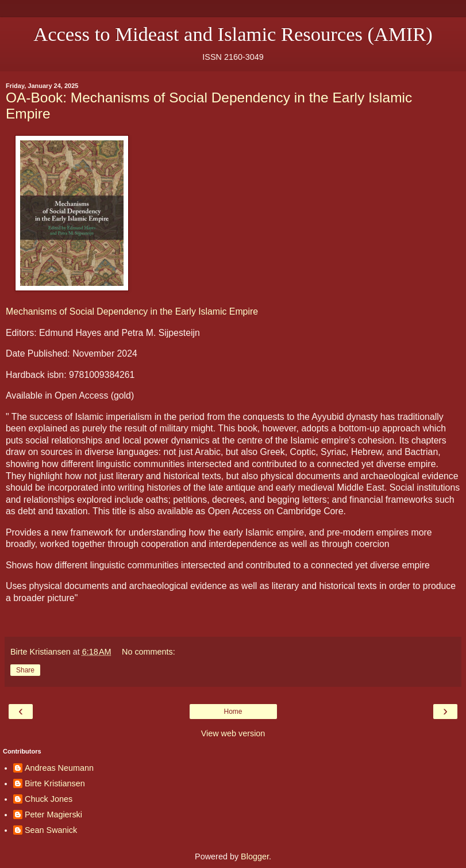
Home (233, 712)
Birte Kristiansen (55, 783)
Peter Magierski (53, 815)
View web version (233, 733)
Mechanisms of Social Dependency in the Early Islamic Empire (132, 311)
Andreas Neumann (59, 768)
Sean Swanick (51, 830)
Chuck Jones (49, 799)
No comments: (149, 652)
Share (25, 670)
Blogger (255, 856)
